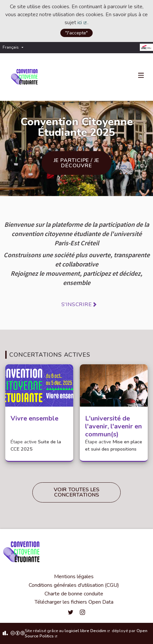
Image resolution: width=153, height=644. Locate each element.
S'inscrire (77, 304)
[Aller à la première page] (26, 77)
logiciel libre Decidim (88, 631)
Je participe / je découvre (77, 163)
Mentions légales (74, 577)
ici (82, 22)
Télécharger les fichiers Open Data (74, 602)
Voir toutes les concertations (76, 492)
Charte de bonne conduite (74, 594)
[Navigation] (141, 76)
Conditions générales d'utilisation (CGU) (74, 585)
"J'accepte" (76, 33)
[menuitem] (15, 47)
